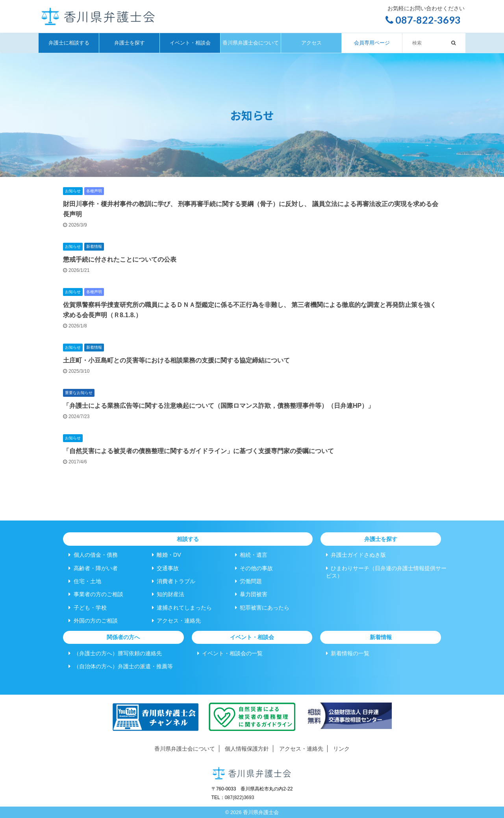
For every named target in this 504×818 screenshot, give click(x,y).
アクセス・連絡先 (176, 621)
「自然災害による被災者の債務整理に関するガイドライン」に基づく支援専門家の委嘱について (198, 451)
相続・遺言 (251, 555)
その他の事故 (254, 568)
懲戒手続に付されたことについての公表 (120, 259)
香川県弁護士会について (251, 43)
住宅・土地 (85, 581)
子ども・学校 (87, 608)
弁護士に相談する (69, 43)
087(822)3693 (240, 798)
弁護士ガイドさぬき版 (356, 555)
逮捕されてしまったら (182, 608)
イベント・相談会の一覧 (230, 653)
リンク (341, 749)
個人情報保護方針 (247, 749)
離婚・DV (167, 555)
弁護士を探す (130, 43)
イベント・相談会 (190, 43)
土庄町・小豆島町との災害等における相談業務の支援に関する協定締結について (176, 360)
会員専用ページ (372, 43)
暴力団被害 (251, 594)
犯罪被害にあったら (262, 608)
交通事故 (165, 568)
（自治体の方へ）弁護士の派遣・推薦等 (120, 666)
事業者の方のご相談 (96, 594)
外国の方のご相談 (93, 621)
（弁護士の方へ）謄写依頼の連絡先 (115, 653)
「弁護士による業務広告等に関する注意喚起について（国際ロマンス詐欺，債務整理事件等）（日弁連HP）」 (219, 406)
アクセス (311, 43)
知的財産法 (168, 594)
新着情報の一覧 (348, 653)
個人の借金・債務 (93, 555)
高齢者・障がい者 (93, 568)
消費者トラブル (174, 581)
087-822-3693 (423, 20)
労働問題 (248, 581)
